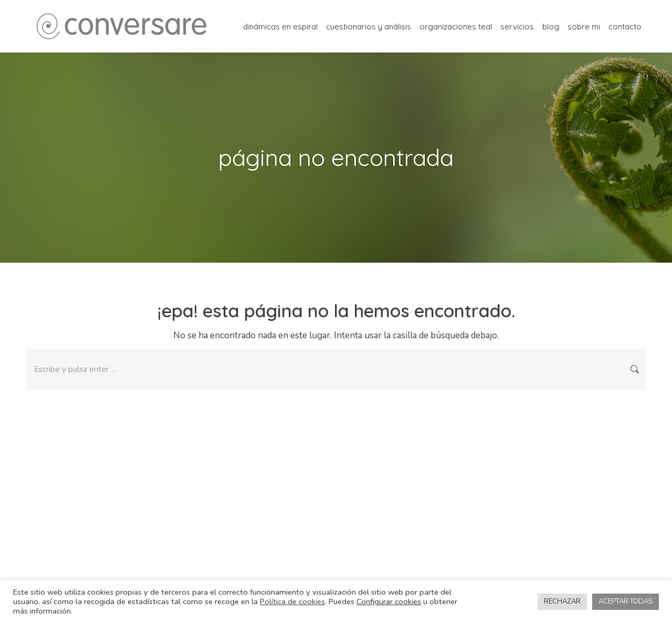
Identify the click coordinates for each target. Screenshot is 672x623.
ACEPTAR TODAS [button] (626, 601)
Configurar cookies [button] (389, 601)
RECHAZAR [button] (562, 601)
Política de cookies (292, 601)
